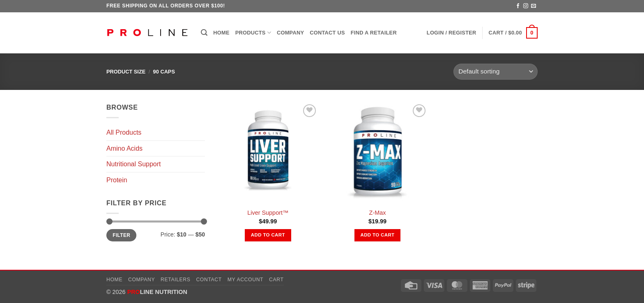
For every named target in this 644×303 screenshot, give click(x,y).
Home (221, 33)
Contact (209, 280)
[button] (204, 33)
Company (290, 33)
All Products (124, 132)
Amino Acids (124, 148)
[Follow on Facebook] (518, 6)
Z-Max (378, 213)
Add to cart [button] (268, 235)
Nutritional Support (134, 164)
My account (245, 280)
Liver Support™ (268, 213)
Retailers (176, 280)
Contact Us (327, 33)
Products (253, 33)
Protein (117, 180)
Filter (121, 235)
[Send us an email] (534, 6)
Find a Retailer (374, 33)
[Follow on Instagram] (526, 6)
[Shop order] (496, 72)
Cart (276, 280)
